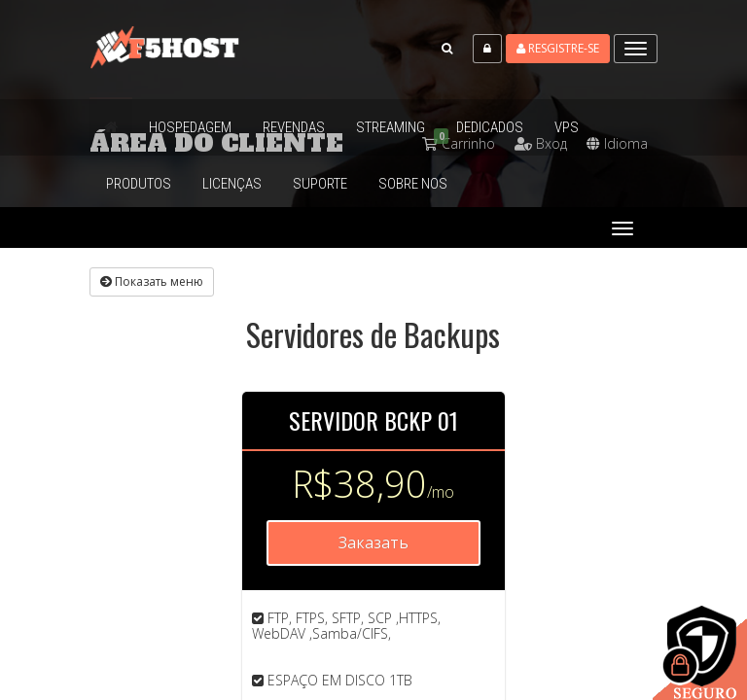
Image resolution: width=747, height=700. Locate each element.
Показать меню (152, 281)
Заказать (373, 542)
